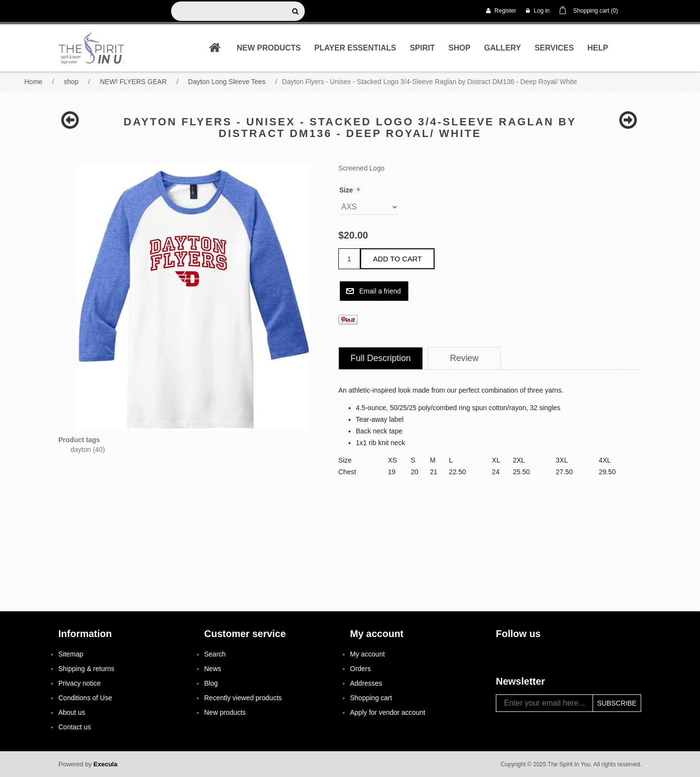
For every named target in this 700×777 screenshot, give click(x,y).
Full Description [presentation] (381, 358)
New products (269, 48)
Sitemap (71, 654)
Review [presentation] (464, 358)
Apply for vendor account (388, 712)
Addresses (366, 683)
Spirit (422, 48)
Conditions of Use (85, 698)
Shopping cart (371, 698)
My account (367, 654)
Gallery (503, 48)
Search (215, 654)
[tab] (381, 358)
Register (501, 11)
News (213, 669)
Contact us (75, 727)
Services (554, 48)
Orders (360, 669)
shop (459, 48)
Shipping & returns (86, 669)
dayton (81, 449)
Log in (538, 11)
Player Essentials (355, 48)
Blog (211, 683)
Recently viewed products (243, 698)
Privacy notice (79, 683)
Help (598, 48)
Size (347, 190)
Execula (105, 764)
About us (72, 712)
